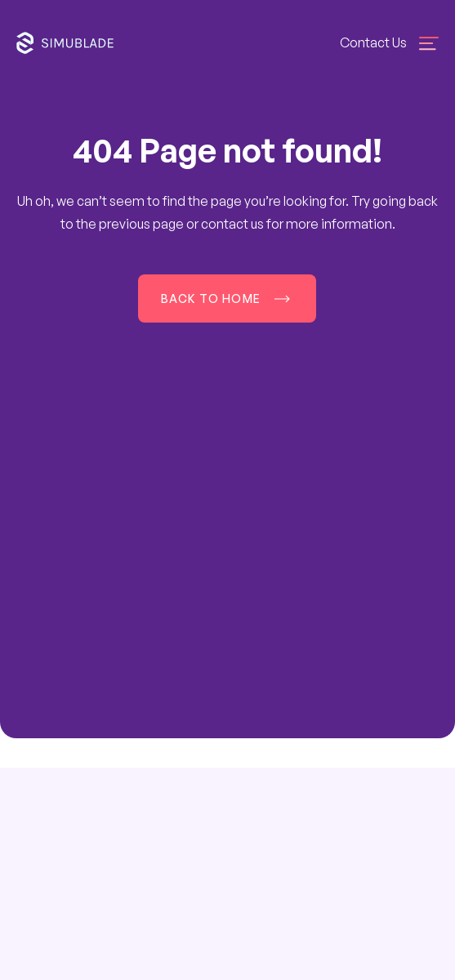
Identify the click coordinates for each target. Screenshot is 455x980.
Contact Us (373, 42)
